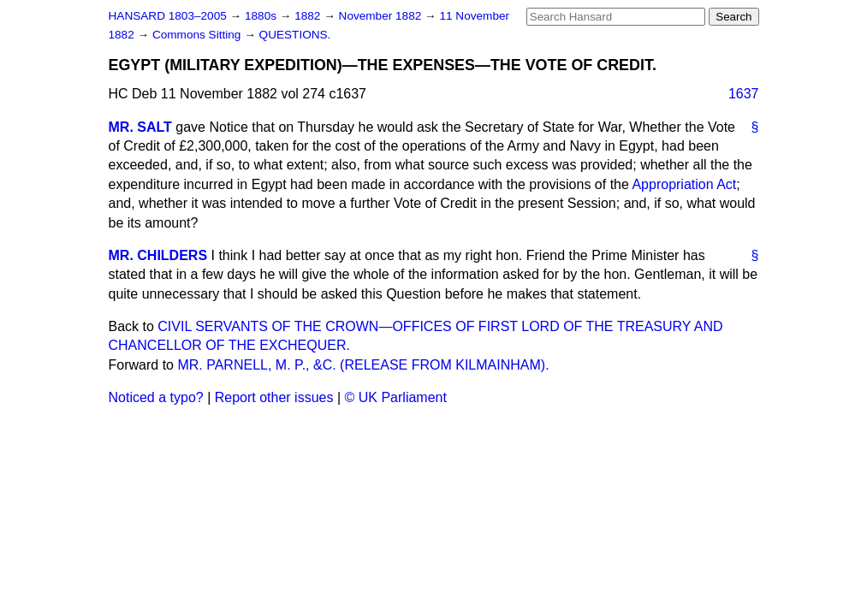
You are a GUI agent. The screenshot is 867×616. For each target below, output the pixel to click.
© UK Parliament (396, 397)
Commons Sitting (198, 35)
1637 (744, 94)
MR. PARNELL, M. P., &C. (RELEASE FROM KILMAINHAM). (363, 365)
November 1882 (382, 16)
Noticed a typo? (156, 397)
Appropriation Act (684, 184)
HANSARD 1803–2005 (168, 16)
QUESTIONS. (295, 35)
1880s (262, 16)
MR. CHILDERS (158, 255)
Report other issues (274, 397)
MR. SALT (140, 127)
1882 (309, 16)
